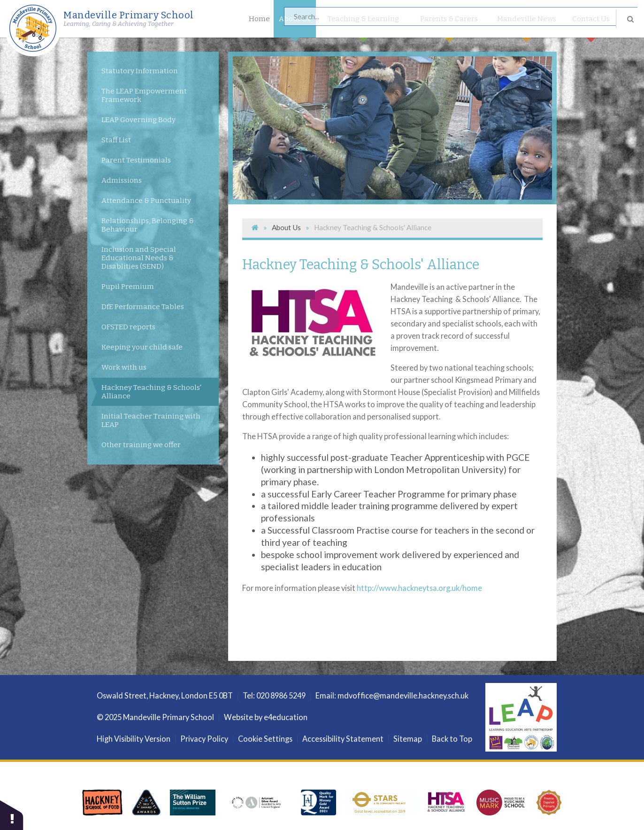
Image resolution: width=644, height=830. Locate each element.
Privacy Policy (204, 739)
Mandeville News (527, 26)
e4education (286, 717)
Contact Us (591, 26)
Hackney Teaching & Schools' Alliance (373, 227)
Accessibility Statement (343, 739)
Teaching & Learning (363, 26)
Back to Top (452, 739)
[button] (12, 815)
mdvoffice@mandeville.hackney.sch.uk (403, 695)
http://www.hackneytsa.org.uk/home (419, 588)
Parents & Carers (449, 26)
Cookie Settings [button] (265, 739)
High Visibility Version (134, 739)
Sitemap (408, 739)
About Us (295, 26)
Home (259, 19)
